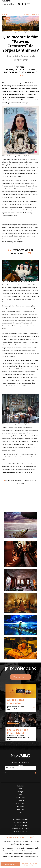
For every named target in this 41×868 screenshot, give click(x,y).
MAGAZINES (21, 786)
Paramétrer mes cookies (29, 863)
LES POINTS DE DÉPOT (21, 820)
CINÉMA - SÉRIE (20, 798)
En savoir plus (29, 865)
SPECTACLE (21, 801)
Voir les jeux (20, 677)
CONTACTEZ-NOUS (21, 831)
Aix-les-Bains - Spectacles (16, 702)
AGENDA (20, 789)
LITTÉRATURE (21, 804)
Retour (5, 15)
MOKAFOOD (20, 807)
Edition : (20, 765)
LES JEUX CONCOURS (21, 826)
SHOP (20, 812)
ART (21, 795)
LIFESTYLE (20, 810)
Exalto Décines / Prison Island (18, 731)
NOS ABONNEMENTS (20, 823)
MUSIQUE (20, 792)
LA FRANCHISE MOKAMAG (21, 829)
